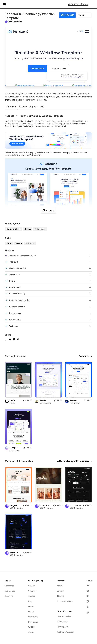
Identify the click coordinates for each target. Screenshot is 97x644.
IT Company (40, 229)
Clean (9, 243)
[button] (93, 4)
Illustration (30, 243)
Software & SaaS (14, 229)
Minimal (19, 243)
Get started (78, 4)
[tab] (11, 107)
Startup (28, 229)
